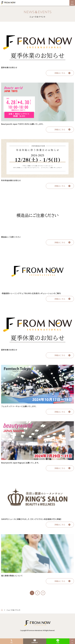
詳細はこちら (60, 73)
